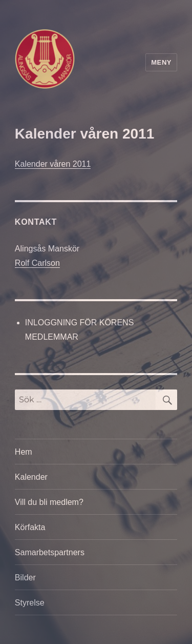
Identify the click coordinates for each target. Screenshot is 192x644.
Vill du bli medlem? (49, 502)
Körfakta (30, 527)
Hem (24, 452)
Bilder (25, 578)
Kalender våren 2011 (53, 164)
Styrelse (30, 603)
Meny (161, 62)
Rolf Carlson (37, 263)
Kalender (31, 477)
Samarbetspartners (50, 552)
